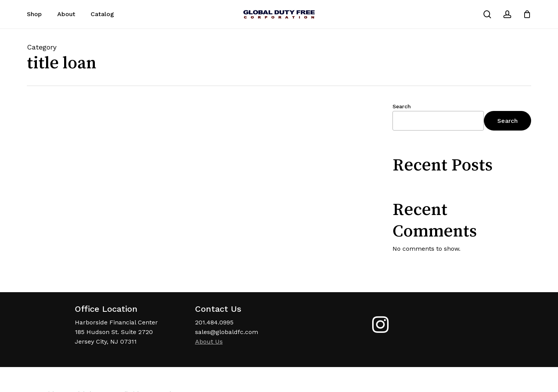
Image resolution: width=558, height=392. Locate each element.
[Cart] (527, 14)
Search (402, 106)
